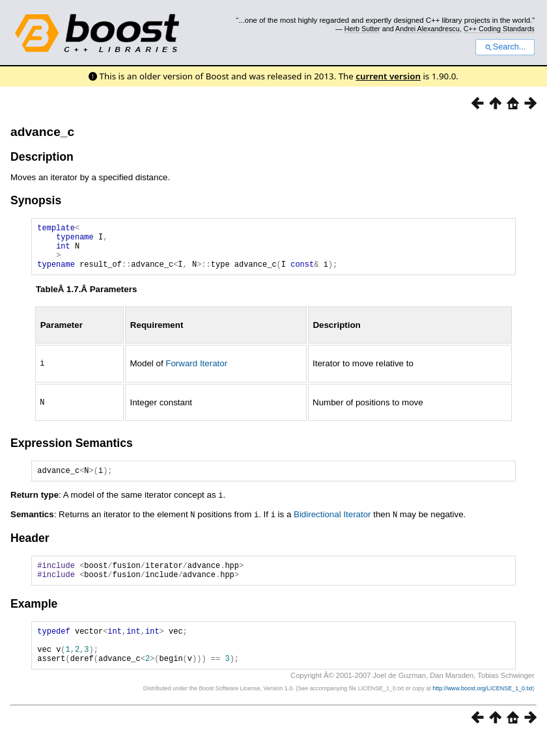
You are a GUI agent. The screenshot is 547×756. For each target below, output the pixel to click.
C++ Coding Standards (499, 29)
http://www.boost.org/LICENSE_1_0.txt (483, 708)
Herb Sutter (362, 29)
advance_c (42, 132)
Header (30, 546)
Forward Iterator (196, 372)
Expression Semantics (72, 451)
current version (388, 76)
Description (42, 157)
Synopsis (36, 200)
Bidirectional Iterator (332, 523)
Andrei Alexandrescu (428, 29)
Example (34, 615)
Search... (505, 47)
